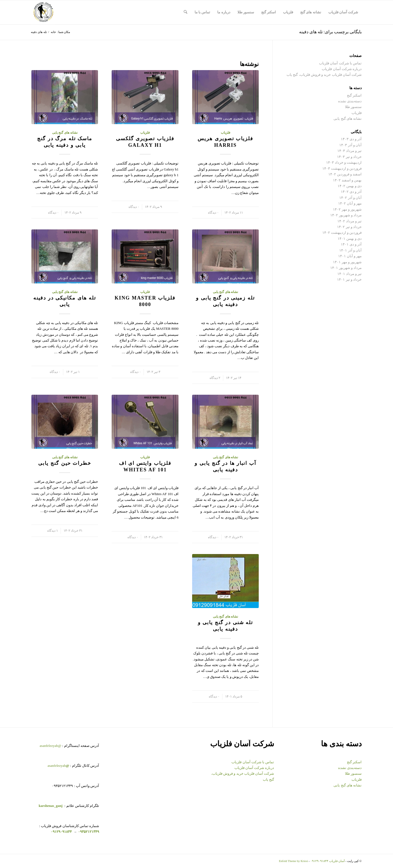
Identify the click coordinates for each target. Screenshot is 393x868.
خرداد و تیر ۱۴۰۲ (349, 227)
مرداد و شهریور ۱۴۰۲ (346, 215)
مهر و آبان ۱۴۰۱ (350, 256)
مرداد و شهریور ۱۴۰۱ (346, 268)
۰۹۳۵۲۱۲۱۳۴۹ (88, 832)
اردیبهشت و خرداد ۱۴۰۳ (344, 162)
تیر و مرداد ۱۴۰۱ (349, 274)
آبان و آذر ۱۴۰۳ (350, 145)
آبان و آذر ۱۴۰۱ (350, 250)
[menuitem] (343, 12)
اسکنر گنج (354, 95)
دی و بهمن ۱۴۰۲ (350, 186)
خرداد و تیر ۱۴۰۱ (349, 279)
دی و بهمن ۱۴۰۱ (350, 239)
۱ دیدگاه (53, 531)
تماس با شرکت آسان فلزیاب (340, 63)
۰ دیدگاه (213, 213)
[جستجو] (185, 12)
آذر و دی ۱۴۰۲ (351, 192)
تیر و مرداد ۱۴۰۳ (349, 151)
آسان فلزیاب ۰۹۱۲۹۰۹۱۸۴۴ (327, 861)
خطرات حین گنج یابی (65, 463)
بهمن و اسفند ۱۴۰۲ (347, 180)
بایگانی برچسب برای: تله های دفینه (330, 32)
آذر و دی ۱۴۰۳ (351, 139)
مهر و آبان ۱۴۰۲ (350, 203)
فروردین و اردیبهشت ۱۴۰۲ (342, 233)
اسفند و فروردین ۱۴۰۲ (345, 174)
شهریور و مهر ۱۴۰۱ (347, 262)
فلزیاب (226, 133)
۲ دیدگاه (215, 378)
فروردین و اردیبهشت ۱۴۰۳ (342, 168)
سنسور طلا (353, 107)
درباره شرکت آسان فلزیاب (342, 69)
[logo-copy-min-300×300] (43, 12)
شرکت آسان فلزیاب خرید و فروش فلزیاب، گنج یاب (324, 75)
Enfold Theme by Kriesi (293, 861)
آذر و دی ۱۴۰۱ (351, 244)
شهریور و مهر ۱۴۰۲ (347, 209)
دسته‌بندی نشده (350, 101)
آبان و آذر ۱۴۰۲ (350, 198)
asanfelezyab (58, 766)
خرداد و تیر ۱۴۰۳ (349, 157)
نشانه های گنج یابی (65, 133)
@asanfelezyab (50, 746)
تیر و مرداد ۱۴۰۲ (349, 221)
